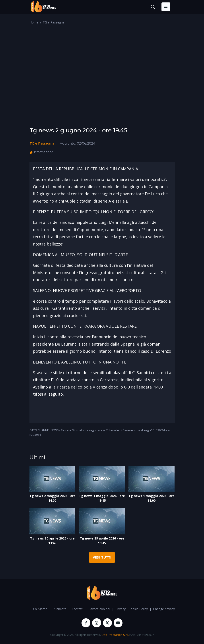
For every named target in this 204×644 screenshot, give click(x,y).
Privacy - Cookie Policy (132, 609)
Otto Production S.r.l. (115, 635)
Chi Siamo (40, 609)
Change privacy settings (170, 609)
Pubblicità (60, 609)
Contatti (78, 609)
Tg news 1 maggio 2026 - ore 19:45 (102, 498)
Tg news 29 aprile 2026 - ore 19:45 (102, 541)
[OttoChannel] (44, 7)
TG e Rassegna (54, 22)
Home (34, 22)
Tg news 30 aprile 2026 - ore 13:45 (52, 541)
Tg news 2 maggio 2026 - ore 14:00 (52, 498)
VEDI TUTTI (102, 557)
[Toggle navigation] (166, 7)
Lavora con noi (99, 609)
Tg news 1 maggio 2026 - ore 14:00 (152, 498)
